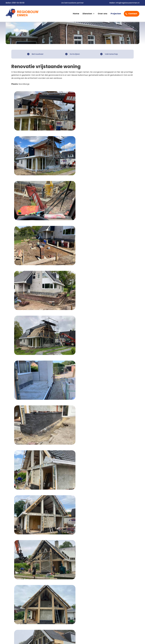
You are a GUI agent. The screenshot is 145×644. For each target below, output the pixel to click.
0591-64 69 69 (18, 3)
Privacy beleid (52, 640)
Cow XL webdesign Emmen (126, 640)
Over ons (103, 14)
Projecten (116, 14)
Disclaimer (38, 640)
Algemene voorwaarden (18, 640)
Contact (133, 14)
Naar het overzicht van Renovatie (30, 559)
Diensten (87, 14)
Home (76, 14)
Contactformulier (122, 579)
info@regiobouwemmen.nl (128, 3)
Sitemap (66, 640)
